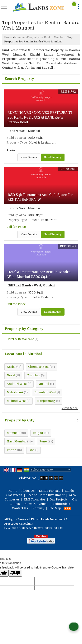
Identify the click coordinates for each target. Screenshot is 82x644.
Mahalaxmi (15, 392)
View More (70, 408)
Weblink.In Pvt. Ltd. (51, 528)
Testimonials (61, 504)
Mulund (44, 384)
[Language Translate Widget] (50, 470)
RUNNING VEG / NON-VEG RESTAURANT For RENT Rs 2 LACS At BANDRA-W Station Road (40, 118)
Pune (43, 441)
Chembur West (45, 392)
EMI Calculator (35, 499)
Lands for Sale (50, 491)
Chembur (33, 375)
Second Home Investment (46, 495)
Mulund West (16, 401)
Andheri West (17, 384)
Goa (32, 450)
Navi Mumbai (16, 441)
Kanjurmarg (46, 401)
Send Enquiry (53, 157)
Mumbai (19, 37)
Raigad (38, 433)
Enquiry (38, 508)
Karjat (11, 367)
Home (8, 37)
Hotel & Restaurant (20, 339)
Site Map (55, 508)
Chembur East (38, 367)
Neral (11, 375)
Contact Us (20, 508)
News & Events (35, 504)
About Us (28, 491)
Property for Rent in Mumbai (46, 37)
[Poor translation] (15, 573)
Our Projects (59, 499)
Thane (11, 450)
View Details (29, 157)
